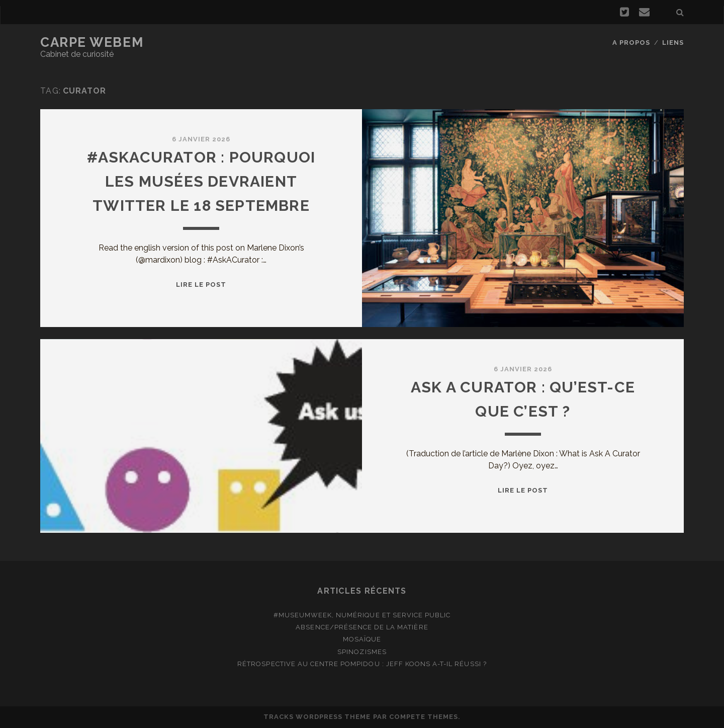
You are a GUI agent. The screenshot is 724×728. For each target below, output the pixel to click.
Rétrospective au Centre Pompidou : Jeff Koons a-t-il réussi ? (362, 664)
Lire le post (201, 285)
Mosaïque (362, 639)
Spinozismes (362, 652)
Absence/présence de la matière (362, 627)
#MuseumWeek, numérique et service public (362, 615)
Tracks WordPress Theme (317, 717)
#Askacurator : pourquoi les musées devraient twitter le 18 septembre (201, 181)
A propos (631, 43)
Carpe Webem (92, 42)
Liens (673, 43)
